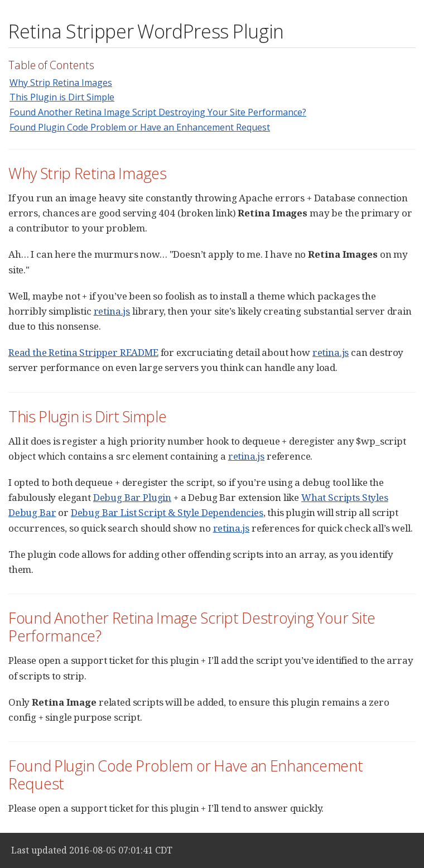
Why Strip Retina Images (61, 83)
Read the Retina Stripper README (83, 352)
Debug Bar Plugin (132, 497)
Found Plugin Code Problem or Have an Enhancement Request (140, 127)
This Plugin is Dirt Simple (62, 97)
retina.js (112, 311)
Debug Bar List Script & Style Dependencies (167, 512)
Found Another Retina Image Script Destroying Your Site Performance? (158, 112)
